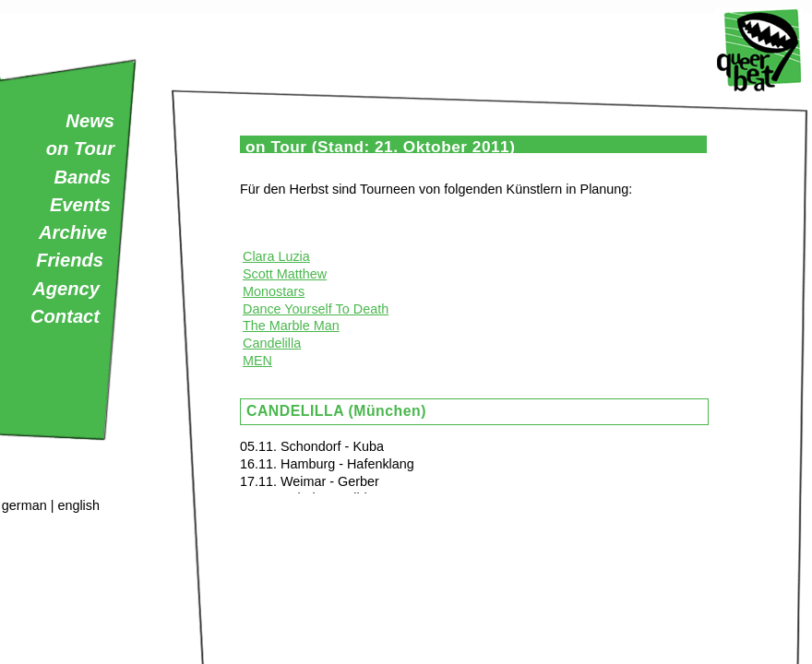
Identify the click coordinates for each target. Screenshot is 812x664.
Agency (66, 289)
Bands (82, 177)
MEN (257, 361)
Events (80, 205)
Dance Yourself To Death (316, 309)
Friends (70, 260)
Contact (65, 316)
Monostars (274, 291)
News (90, 121)
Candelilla (272, 343)
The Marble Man (291, 326)
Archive (73, 232)
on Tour (80, 148)
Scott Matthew (285, 274)
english (78, 505)
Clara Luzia (276, 256)
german (24, 505)
